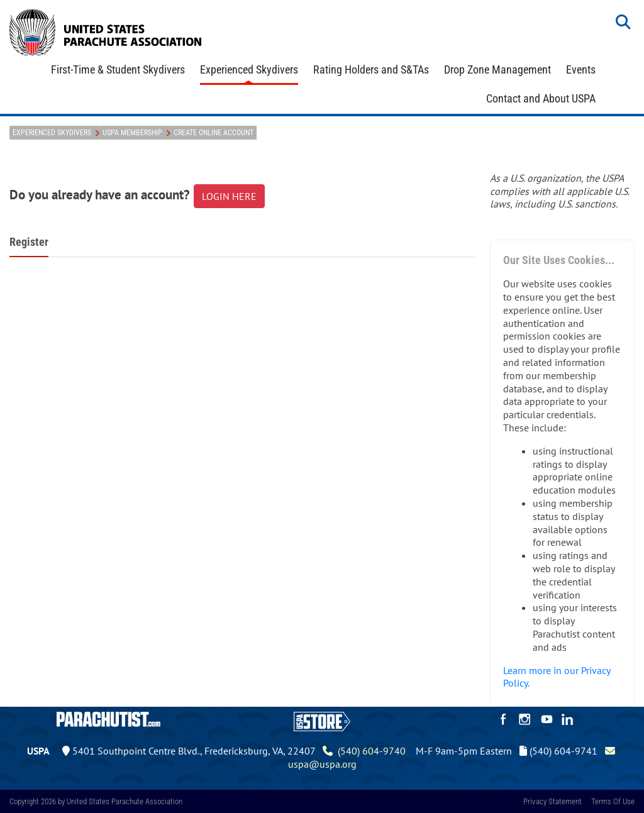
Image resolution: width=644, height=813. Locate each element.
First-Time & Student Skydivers (118, 69)
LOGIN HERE (229, 196)
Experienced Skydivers (249, 69)
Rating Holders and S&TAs (371, 69)
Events (581, 69)
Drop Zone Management (497, 69)
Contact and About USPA (541, 98)
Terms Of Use (613, 801)
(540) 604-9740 (364, 751)
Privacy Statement (552, 801)
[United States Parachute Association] (106, 31)
